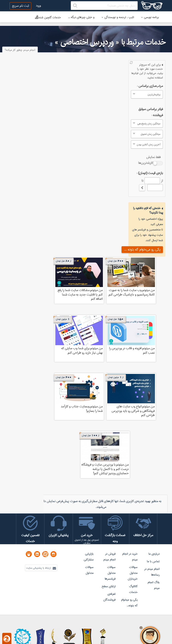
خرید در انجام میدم (130, 557)
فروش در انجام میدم (109, 557)
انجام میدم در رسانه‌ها (152, 572)
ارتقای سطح (109, 586)
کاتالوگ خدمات (133, 589)
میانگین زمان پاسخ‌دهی (149, 124)
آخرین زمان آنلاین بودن (149, 145)
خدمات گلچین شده (48, 17)
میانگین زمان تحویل (151, 134)
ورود (38, 6)
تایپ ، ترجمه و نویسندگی (118, 17)
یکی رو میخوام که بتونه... (129, 603)
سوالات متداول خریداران (133, 573)
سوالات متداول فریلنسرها (110, 573)
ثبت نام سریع (20, 6)
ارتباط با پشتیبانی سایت (41, 568)
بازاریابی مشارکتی (89, 557)
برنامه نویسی (150, 17)
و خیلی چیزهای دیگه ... (81, 17)
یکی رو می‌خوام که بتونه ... (142, 249)
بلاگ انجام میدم (154, 585)
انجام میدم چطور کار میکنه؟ (20, 50)
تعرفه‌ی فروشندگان (109, 597)
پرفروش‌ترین (154, 94)
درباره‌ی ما (154, 554)
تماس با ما (153, 561)
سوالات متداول (89, 570)
